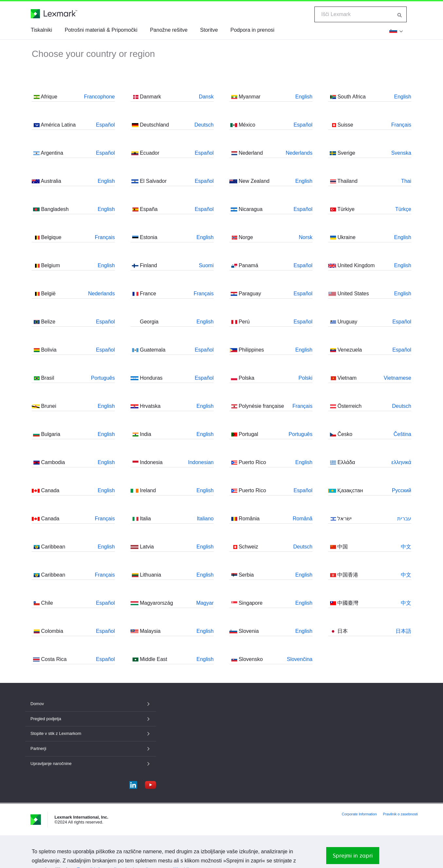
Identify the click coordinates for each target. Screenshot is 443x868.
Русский (402, 490)
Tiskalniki (41, 30)
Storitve (209, 30)
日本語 (403, 631)
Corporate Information (359, 814)
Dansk (206, 97)
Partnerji (91, 748)
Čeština (402, 434)
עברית (404, 519)
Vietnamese (398, 378)
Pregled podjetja (91, 719)
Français (105, 237)
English (106, 181)
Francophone (99, 97)
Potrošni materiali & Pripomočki (101, 30)
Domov (91, 704)
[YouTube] (151, 783)
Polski (305, 378)
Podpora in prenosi (252, 30)
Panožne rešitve (169, 30)
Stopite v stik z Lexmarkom (91, 733)
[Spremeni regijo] (396, 31)
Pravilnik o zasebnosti (400, 814)
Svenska (401, 153)
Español (105, 125)
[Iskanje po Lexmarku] (400, 14)
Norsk (306, 237)
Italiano (205, 519)
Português (103, 378)
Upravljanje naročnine (91, 764)
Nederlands (101, 294)
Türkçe (403, 209)
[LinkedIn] (133, 783)
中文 (406, 547)
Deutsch (204, 125)
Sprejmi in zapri (353, 856)
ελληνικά (401, 462)
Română (303, 519)
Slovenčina (300, 659)
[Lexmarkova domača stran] (54, 14)
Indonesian (201, 462)
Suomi (206, 265)
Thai (406, 181)
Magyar (205, 603)
